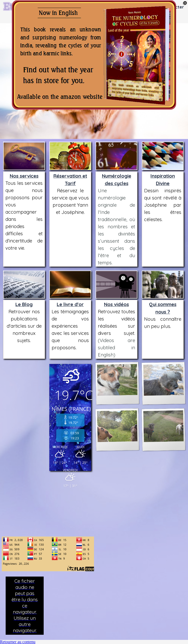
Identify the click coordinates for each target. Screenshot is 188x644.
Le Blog (24, 304)
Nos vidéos (116, 304)
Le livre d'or (70, 304)
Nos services (24, 176)
